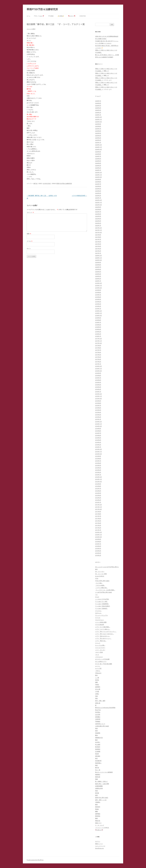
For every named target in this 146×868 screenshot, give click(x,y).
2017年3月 (98, 359)
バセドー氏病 (99, 652)
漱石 (96, 758)
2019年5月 (98, 299)
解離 (96, 811)
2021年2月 (98, 251)
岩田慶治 (98, 717)
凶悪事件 (98, 687)
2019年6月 (98, 297)
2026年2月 (98, 112)
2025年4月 (98, 136)
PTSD (97, 578)
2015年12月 (98, 394)
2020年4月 (98, 274)
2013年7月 (98, 461)
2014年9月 (98, 428)
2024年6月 (98, 159)
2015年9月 (98, 401)
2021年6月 (98, 242)
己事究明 (98, 719)
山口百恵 (98, 715)
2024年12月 (98, 145)
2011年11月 (98, 507)
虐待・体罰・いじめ (101, 800)
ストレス (98, 643)
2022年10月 (98, 205)
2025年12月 (98, 117)
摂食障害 (98, 733)
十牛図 (97, 691)
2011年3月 (98, 525)
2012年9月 (98, 484)
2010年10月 (98, 537)
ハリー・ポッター (100, 650)
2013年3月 (98, 470)
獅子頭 (35, 183)
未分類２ (98, 742)
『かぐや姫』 (99, 583)
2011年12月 (98, 505)
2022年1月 (98, 225)
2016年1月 (98, 392)
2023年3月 (98, 193)
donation (83, 16)
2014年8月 (98, 431)
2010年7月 (98, 544)
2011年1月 (98, 530)
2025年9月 (98, 124)
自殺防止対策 (99, 788)
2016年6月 (98, 380)
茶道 (96, 791)
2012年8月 (98, 486)
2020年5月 (98, 272)
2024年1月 (98, 170)
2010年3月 (98, 553)
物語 (96, 765)
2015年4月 (98, 412)
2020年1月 (98, 281)
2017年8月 (98, 348)
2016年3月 (98, 387)
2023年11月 (98, 175)
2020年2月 (98, 279)
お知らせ (99, 830)
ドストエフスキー (100, 648)
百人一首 (98, 770)
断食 (96, 735)
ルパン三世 (98, 668)
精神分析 (98, 777)
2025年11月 (98, 119)
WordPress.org (99, 848)
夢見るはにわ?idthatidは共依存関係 (105, 708)
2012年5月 (98, 493)
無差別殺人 (98, 763)
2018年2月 (98, 334)
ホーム (28, 16)
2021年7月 (98, 239)
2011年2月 (98, 528)
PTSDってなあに (39, 16)
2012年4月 (98, 495)
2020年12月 (98, 255)
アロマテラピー (100, 620)
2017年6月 (98, 352)
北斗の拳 (98, 689)
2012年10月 (98, 482)
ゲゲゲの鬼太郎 (100, 625)
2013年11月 (98, 452)
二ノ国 (97, 678)
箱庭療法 (98, 774)
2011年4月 (98, 523)
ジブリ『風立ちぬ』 (101, 641)
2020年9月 (98, 262)
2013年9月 (98, 456)
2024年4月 (98, 163)
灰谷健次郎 (98, 761)
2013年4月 (98, 468)
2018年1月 (98, 336)
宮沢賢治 (98, 712)
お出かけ (72, 16)
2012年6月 (98, 491)
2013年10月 (98, 454)
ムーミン (98, 666)
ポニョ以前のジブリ (101, 661)
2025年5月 (98, 133)
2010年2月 (98, 555)
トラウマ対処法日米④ (79, 196)
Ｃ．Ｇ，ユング (100, 825)
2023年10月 (98, 177)
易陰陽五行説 (99, 738)
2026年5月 (98, 106)
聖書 (96, 779)
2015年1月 (98, 419)
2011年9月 (98, 512)
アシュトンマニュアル (101, 615)
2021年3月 (98, 249)
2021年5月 (98, 244)
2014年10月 (98, 426)
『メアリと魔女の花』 (101, 588)
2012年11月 (98, 479)
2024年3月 (98, 166)
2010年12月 (98, 532)
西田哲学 (98, 807)
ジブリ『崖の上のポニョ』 (103, 636)
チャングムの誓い (100, 645)
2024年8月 (98, 154)
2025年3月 (98, 138)
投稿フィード (99, 844)
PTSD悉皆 (51, 16)
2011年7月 (98, 516)
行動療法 (98, 802)
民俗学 (97, 754)
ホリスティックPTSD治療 (102, 659)
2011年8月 (98, 514)
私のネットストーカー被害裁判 (104, 772)
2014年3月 (98, 442)
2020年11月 (98, 258)
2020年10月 (98, 260)
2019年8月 (98, 292)
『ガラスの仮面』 (100, 585)
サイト (29, 249)
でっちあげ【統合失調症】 (103, 606)
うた (96, 595)
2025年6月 (98, 131)
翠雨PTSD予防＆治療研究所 (42, 9)
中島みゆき (98, 673)
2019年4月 (98, 302)
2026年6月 (98, 103)
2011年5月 (98, 521)
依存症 (97, 680)
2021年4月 (98, 246)
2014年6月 (98, 435)
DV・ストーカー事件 (101, 574)
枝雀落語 (98, 749)
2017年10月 (98, 343)
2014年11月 (98, 424)
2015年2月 (98, 417)
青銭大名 (98, 821)
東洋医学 (98, 747)
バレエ (97, 655)
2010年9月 (98, 539)
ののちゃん (98, 613)
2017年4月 (98, 357)
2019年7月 (98, 295)
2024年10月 (98, 149)
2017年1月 (98, 364)
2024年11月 (98, 147)
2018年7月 (98, 322)
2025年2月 (98, 140)
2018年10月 (98, 315)
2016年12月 (98, 366)
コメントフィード (100, 846)
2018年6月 (98, 325)
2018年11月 (98, 313)
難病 (96, 818)
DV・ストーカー (100, 571)
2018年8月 (98, 320)
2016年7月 (98, 378)
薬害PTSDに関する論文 (102, 798)
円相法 (97, 685)
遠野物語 (98, 814)
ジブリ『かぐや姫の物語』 (103, 627)
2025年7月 (98, 129)
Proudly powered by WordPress (35, 860)
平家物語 (98, 721)
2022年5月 (98, 216)
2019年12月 (98, 283)
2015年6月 (98, 408)
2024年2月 (98, 168)
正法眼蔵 (98, 751)
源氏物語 (98, 756)
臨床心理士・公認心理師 (102, 784)
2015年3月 (98, 415)
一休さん (98, 671)
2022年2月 (98, 223)
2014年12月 (98, 422)
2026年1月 (98, 115)
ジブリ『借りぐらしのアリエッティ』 (106, 631)
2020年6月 (98, 269)
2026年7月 (98, 101)
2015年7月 (98, 405)
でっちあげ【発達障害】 (102, 604)
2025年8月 (98, 126)
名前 (29, 234)
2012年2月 (98, 500)
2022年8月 (98, 209)
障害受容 (98, 816)
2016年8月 (98, 375)
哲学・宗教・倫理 (100, 701)
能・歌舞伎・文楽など (101, 781)
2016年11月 (98, 368)
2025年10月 (98, 122)
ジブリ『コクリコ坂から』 (103, 629)
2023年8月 (98, 182)
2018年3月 (98, 332)
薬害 (96, 795)
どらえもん (98, 611)
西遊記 (97, 809)
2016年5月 (98, 382)
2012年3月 (98, 498)
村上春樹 (98, 744)
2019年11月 (98, 285)
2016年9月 (98, 373)
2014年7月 (98, 433)
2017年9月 (98, 345)
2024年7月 (98, 156)
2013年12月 (98, 449)
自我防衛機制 (99, 786)
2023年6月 (98, 186)
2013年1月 (98, 475)
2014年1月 (98, 447)
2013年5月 (98, 465)
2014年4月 (98, 440)
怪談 (96, 728)
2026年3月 (98, 110)
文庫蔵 (61, 16)
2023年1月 (98, 198)
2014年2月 (98, 445)
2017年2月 (98, 362)
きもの (97, 597)
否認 (96, 696)
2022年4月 (98, 219)
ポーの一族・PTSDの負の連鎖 (104, 664)
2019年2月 (98, 306)
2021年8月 (98, 237)
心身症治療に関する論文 (102, 726)
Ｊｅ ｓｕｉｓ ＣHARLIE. (102, 828)
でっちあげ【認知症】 (101, 608)
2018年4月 (98, 329)
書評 (96, 740)
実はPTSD (98, 710)
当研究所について (100, 724)
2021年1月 (98, 253)
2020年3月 (98, 276)
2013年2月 (98, 472)
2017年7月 (98, 350)
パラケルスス (99, 657)
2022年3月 (98, 221)
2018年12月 (98, 311)
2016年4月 (98, 385)
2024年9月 (98, 152)
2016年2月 (98, 389)
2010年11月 (98, 535)
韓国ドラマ (98, 823)
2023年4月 (98, 191)
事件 (96, 675)
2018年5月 (98, 327)
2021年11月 (98, 230)
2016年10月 (98, 371)
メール (30, 241)
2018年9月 (98, 318)
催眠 (96, 682)
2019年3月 (98, 304)
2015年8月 (98, 403)
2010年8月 (98, 542)
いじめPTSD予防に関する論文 (104, 592)
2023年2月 (98, 195)
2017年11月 (98, 341)
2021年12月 (98, 228)
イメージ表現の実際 (101, 622)
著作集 (97, 793)
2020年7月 (98, 267)
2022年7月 (98, 212)
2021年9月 (98, 235)
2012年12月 (98, 477)
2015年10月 (98, 398)
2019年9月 (98, 290)
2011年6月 (98, 518)
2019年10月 (98, 288)
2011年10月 (98, 509)
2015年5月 (98, 410)
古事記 (97, 694)
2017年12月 (98, 339)
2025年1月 (98, 142)
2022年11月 (98, 202)
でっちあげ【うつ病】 (101, 601)
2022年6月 (98, 214)
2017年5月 (98, 355)
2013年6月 (98, 463)
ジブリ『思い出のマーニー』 (103, 638)
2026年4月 (98, 108)
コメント (30, 212)
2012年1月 (98, 502)
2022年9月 (98, 207)
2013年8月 (98, 458)
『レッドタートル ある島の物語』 (105, 590)
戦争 (96, 731)
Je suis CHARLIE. (100, 576)
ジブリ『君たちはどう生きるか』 (105, 634)
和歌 (96, 698)
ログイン (98, 841)
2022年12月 (98, 200)
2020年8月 (98, 265)
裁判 (96, 804)
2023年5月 (98, 189)
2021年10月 (98, 232)
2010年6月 (98, 546)
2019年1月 (98, 309)
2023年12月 (98, 172)
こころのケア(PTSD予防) (102, 599)
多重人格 (98, 703)
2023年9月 (98, 179)
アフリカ (98, 618)
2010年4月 (98, 551)
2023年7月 (98, 184)
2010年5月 (98, 548)
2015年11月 (98, 396)
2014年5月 (98, 438)
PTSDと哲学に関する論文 (102, 581)
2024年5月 (98, 161)
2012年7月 (98, 488)
